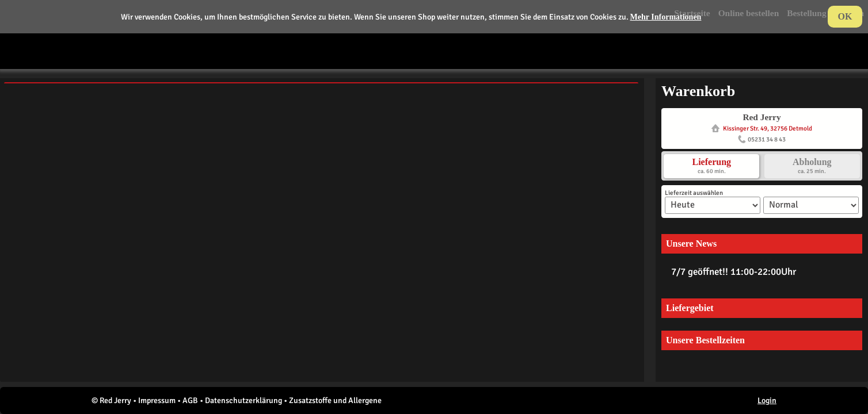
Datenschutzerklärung (243, 400)
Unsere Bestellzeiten (705, 340)
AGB (190, 400)
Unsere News (691, 244)
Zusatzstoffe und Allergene (335, 400)
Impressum (157, 400)
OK (845, 16)
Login (767, 400)
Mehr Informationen (666, 17)
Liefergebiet (690, 308)
